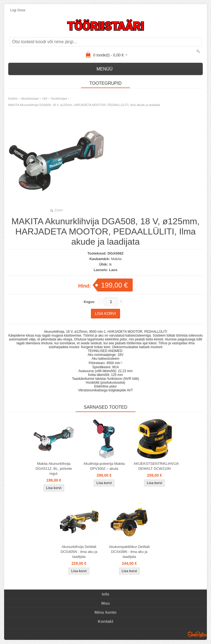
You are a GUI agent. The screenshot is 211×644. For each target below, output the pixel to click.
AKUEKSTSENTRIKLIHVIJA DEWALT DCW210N (156, 466)
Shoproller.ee (197, 634)
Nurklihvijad (59, 99)
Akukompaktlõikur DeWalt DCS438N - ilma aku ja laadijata (129, 552)
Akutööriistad (30, 99)
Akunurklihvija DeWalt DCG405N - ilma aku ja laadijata (79, 552)
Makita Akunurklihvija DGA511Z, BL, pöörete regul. (54, 469)
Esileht (13, 99)
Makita (116, 259)
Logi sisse (18, 10)
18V (45, 99)
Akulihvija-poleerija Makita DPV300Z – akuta (104, 466)
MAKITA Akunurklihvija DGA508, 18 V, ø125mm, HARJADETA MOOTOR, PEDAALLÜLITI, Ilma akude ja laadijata (84, 105)
